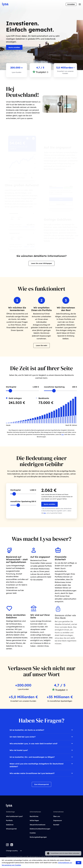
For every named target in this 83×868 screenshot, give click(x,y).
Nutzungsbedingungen (38, 837)
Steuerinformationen (38, 825)
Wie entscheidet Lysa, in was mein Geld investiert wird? (41, 744)
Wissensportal (11, 829)
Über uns (57, 816)
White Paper (34, 820)
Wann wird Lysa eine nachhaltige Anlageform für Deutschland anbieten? (41, 765)
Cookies (33, 833)
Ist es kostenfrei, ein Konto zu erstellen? (41, 730)
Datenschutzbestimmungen (40, 829)
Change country (14, 851)
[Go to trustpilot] (39, 72)
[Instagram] (7, 845)
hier (63, 434)
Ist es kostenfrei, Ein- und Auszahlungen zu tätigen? (41, 757)
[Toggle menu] (80, 4)
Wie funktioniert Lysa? (14, 816)
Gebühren (10, 825)
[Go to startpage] (5, 4)
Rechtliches (34, 816)
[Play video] (60, 105)
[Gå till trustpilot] (58, 690)
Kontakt (56, 825)
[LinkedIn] (12, 845)
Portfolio (9, 820)
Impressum (58, 820)
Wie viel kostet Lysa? (41, 750)
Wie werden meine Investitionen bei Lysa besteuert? (41, 773)
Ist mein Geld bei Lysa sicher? (41, 737)
